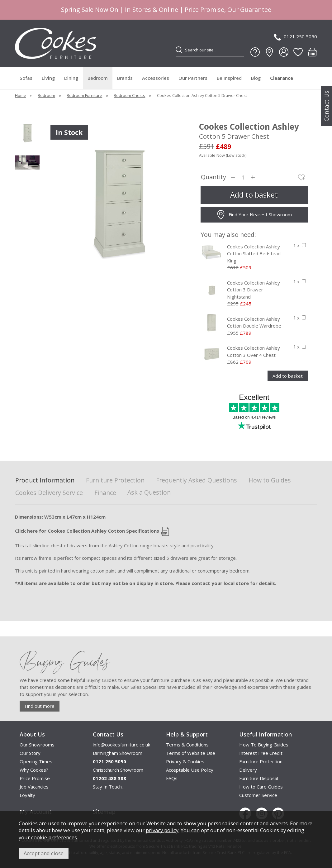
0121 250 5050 (296, 37)
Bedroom (98, 78)
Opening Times (36, 761)
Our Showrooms (37, 745)
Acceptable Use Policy (190, 770)
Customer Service (258, 795)
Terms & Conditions (187, 745)
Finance (105, 493)
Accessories (156, 78)
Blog (256, 78)
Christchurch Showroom (118, 770)
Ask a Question (149, 492)
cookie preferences (54, 837)
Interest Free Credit (261, 753)
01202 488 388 (109, 778)
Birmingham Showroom (118, 753)
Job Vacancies (34, 787)
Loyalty (27, 795)
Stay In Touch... (109, 787)
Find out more (40, 706)
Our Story (30, 753)
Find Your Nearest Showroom (254, 215)
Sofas (26, 78)
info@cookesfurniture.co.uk (121, 745)
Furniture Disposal (259, 778)
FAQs (172, 778)
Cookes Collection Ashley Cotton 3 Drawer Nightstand (254, 290)
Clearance (282, 78)
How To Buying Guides (264, 745)
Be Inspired (229, 78)
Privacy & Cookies (185, 761)
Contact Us (326, 106)
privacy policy (162, 830)
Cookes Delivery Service (49, 493)
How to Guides (270, 480)
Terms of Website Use (191, 753)
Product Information (45, 480)
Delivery (248, 770)
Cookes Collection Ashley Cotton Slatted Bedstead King (254, 254)
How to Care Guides (261, 787)
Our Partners (193, 78)
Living (48, 78)
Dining (71, 78)
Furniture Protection (115, 480)
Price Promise (35, 778)
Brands (125, 78)
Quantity (213, 177)
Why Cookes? (34, 770)
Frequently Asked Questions (197, 480)
